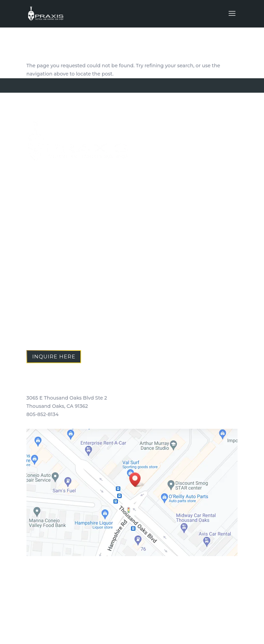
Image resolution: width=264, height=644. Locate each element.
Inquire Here (54, 356)
